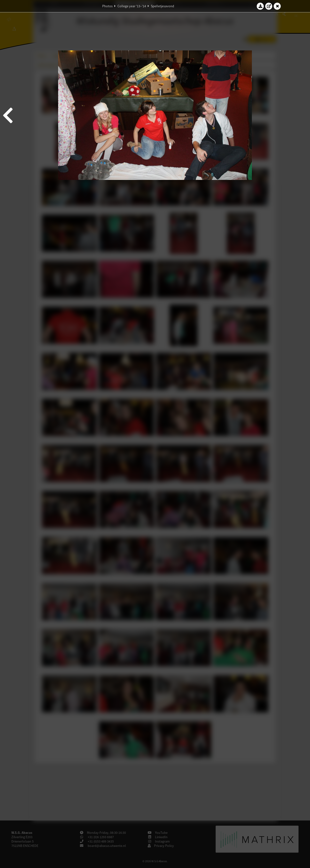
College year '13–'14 (132, 6)
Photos (107, 6)
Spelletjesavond (163, 6)
